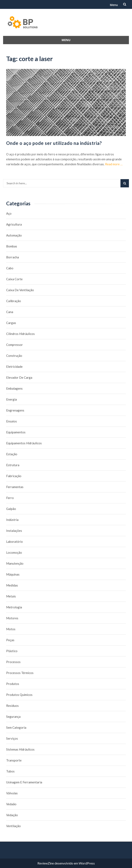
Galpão (11, 509)
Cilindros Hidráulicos (20, 334)
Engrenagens (15, 410)
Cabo (10, 268)
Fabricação (14, 476)
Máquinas (13, 574)
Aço (9, 213)
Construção (14, 356)
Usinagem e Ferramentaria (24, 782)
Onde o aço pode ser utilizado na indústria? (54, 143)
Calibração (14, 301)
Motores (12, 618)
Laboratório (14, 542)
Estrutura (13, 465)
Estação (12, 454)
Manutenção (15, 563)
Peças (10, 640)
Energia (12, 399)
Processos (13, 662)
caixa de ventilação (20, 290)
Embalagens (14, 388)
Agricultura (14, 224)
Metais (11, 596)
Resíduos (12, 706)
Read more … (114, 164)
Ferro (10, 498)
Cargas (11, 323)
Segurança (13, 717)
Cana (10, 312)
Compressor (14, 345)
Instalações (14, 531)
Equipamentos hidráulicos (24, 443)
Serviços (12, 738)
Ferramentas (15, 487)
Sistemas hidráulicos (20, 749)
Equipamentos (16, 432)
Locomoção (14, 552)
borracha (13, 257)
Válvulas (12, 793)
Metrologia (14, 607)
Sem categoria (16, 727)
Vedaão (11, 804)
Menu (114, 5)
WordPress (87, 863)
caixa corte (14, 279)
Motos (11, 629)
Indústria (12, 520)
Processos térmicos (20, 673)
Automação (14, 235)
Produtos (13, 684)
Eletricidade (14, 367)
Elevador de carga (19, 377)
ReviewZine (46, 863)
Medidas (12, 585)
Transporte (14, 760)
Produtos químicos (19, 695)
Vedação (12, 815)
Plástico (12, 651)
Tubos (10, 771)
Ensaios (12, 421)
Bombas (12, 246)
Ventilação (13, 826)
